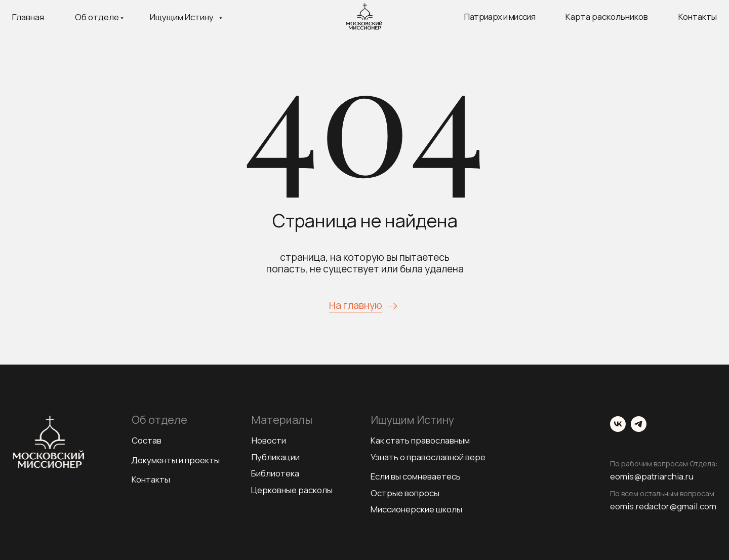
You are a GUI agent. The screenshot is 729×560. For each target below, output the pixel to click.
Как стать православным (420, 440)
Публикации (276, 457)
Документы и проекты (175, 460)
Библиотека (275, 473)
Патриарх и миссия (500, 16)
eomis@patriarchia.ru (652, 476)
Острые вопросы (405, 493)
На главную (356, 305)
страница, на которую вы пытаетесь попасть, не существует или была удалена (365, 263)
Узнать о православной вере (428, 457)
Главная (28, 17)
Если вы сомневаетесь (416, 476)
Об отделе (97, 17)
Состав (147, 440)
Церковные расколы (292, 490)
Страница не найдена (365, 221)
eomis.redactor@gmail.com (663, 506)
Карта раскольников (607, 16)
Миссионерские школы (416, 509)
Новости (269, 440)
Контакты (698, 16)
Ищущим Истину (182, 17)
